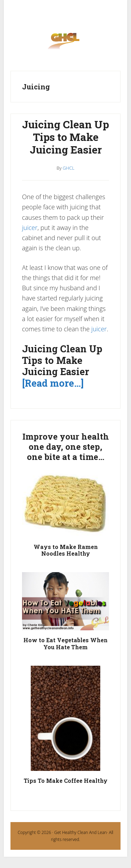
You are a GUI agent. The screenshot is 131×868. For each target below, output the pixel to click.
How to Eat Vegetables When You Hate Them (65, 643)
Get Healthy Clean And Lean (80, 832)
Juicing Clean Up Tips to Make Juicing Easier (65, 137)
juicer (30, 228)
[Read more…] (53, 383)
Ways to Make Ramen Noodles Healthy (66, 550)
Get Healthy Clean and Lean (65, 43)
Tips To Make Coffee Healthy (66, 781)
